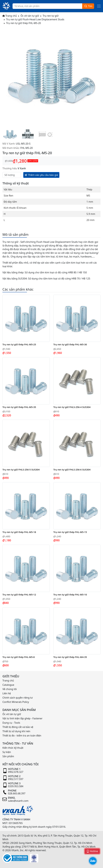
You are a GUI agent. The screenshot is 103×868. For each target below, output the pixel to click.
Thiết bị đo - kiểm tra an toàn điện (22, 736)
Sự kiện (7, 752)
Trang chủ (10, 16)
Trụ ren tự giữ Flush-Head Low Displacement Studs (35, 19)
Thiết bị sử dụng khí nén (16, 731)
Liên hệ (7, 693)
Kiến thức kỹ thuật (13, 748)
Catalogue (8, 685)
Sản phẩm (8, 756)
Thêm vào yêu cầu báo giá (41, 175)
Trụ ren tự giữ (51, 16)
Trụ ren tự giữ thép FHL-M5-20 (23, 23)
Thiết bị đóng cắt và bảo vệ (18, 727)
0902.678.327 (16, 772)
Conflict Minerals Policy (16, 702)
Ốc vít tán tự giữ (30, 16)
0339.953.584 (16, 786)
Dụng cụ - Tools (11, 723)
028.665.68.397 (17, 793)
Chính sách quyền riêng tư (18, 698)
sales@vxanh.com (18, 801)
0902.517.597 (16, 779)
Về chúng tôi (10, 689)
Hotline (92, 851)
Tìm (88, 6)
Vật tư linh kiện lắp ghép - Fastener (22, 718)
